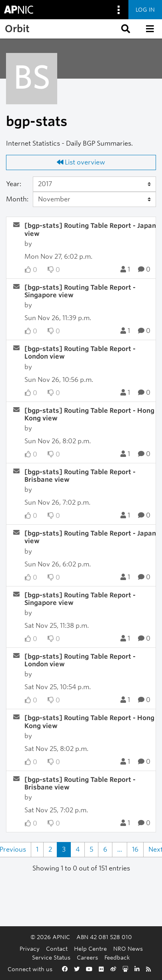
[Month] (94, 199)
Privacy (30, 949)
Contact (57, 949)
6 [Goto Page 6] (105, 849)
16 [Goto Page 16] (135, 849)
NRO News (128, 949)
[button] (125, 29)
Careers (87, 957)
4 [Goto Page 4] (78, 849)
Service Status (51, 957)
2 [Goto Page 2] (50, 849)
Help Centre (90, 949)
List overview (81, 162)
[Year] (94, 184)
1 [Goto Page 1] (37, 849)
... (120, 849)
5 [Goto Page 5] (91, 849)
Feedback (117, 957)
